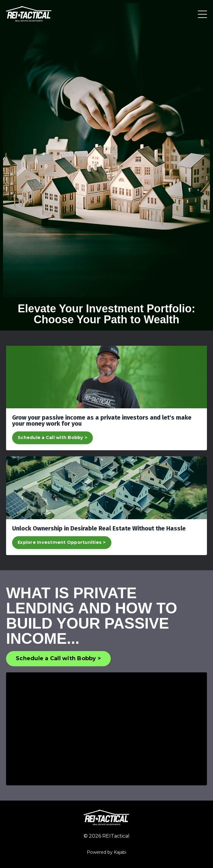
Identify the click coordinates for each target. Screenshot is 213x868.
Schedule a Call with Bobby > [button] (58, 658)
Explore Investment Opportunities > (62, 542)
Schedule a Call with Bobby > (52, 437)
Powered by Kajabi (106, 852)
